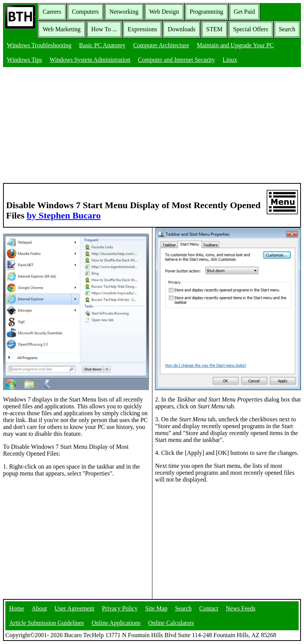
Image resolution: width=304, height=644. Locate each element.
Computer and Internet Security (176, 60)
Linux (230, 60)
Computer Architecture (161, 45)
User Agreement (74, 608)
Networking (124, 12)
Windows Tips (24, 60)
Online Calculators (171, 623)
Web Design (164, 12)
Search (287, 29)
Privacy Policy (120, 608)
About (39, 608)
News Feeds (241, 608)
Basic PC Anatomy (102, 45)
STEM (214, 29)
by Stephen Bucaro (64, 215)
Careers (52, 12)
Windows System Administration (90, 60)
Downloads (182, 29)
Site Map (156, 608)
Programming (206, 12)
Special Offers (251, 29)
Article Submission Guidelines (46, 623)
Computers (85, 12)
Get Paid (245, 12)
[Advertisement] (152, 126)
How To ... (104, 29)
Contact (209, 608)
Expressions (142, 29)
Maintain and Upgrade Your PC (235, 45)
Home (17, 608)
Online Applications (116, 623)
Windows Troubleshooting (39, 45)
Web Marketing (62, 29)
